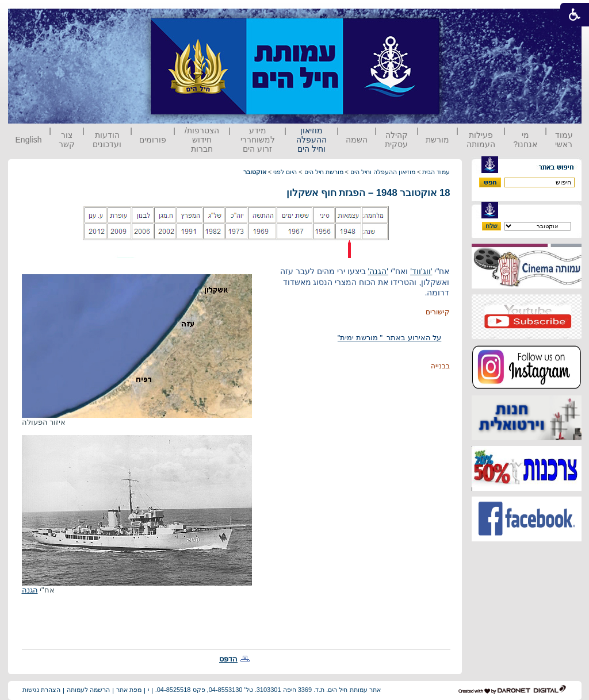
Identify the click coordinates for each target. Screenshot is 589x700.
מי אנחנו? (525, 140)
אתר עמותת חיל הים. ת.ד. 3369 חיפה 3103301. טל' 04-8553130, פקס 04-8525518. (268, 690)
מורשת (437, 140)
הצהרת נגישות (41, 690)
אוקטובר (255, 172)
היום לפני (285, 172)
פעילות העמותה (481, 140)
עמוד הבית (436, 172)
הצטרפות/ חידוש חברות (202, 140)
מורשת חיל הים (324, 172)
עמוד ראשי (564, 140)
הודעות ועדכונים (107, 140)
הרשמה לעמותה (88, 690)
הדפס (228, 659)
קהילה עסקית (396, 140)
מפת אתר (129, 690)
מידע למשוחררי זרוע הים (258, 140)
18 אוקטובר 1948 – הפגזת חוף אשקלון (368, 193)
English (29, 140)
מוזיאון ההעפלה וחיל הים (311, 140)
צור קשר (67, 140)
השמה (357, 140)
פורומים (153, 140)
